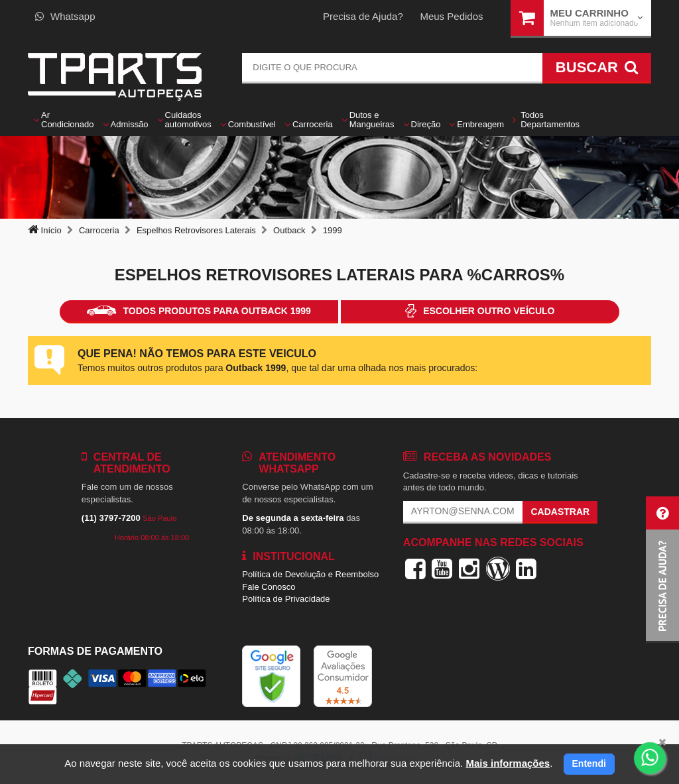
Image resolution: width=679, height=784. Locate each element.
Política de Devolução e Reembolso (310, 574)
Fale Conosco (269, 587)
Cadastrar (560, 512)
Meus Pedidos (451, 16)
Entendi (589, 763)
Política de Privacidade (286, 599)
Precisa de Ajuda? (363, 16)
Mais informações (508, 763)
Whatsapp (65, 16)
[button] (662, 570)
